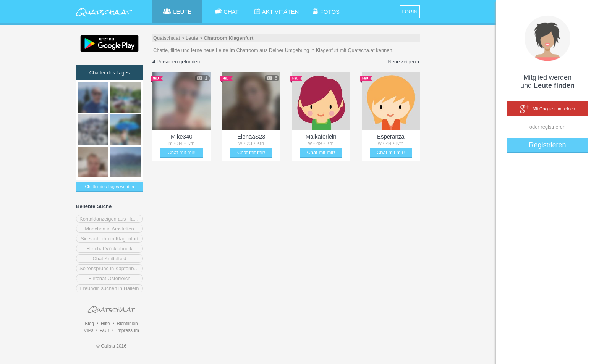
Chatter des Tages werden (109, 187)
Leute (192, 38)
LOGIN (410, 12)
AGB (104, 330)
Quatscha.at (167, 38)
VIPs (88, 330)
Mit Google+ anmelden (547, 109)
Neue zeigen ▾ (404, 62)
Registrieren (547, 145)
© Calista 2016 (111, 346)
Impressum (127, 330)
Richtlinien (127, 324)
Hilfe (105, 324)
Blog (89, 324)
